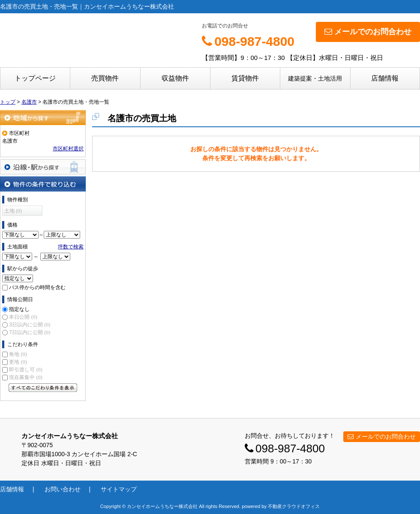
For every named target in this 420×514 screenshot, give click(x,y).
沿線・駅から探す (43, 167)
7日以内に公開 (30, 332)
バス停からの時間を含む (37, 287)
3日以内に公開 (30, 325)
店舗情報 (385, 78)
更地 (18, 362)
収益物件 (175, 78)
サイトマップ (119, 489)
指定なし (19, 309)
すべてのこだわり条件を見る (43, 388)
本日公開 (23, 317)
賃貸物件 (245, 78)
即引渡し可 (25, 370)
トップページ (35, 78)
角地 (18, 354)
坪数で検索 (71, 247)
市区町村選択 (68, 149)
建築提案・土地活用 (315, 78)
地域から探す (43, 118)
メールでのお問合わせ (368, 32)
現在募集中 (25, 377)
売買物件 (105, 78)
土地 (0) (13, 211)
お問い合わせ (63, 489)
